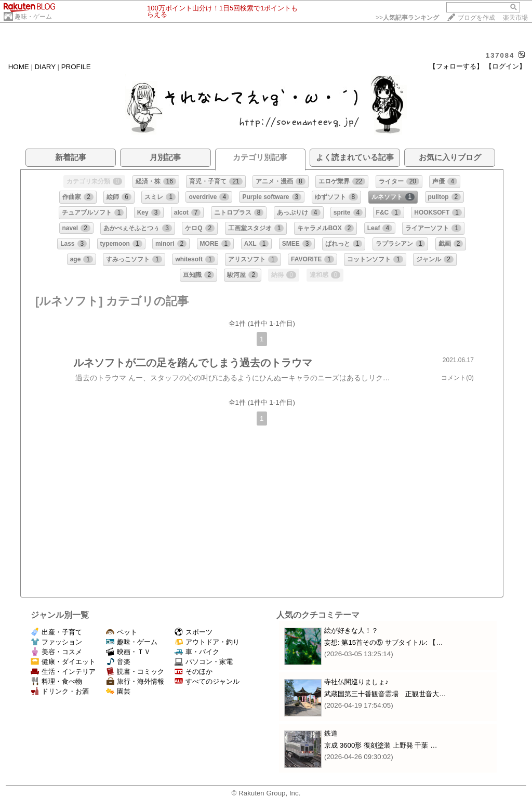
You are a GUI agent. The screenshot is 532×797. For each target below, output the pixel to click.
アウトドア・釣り (207, 642)
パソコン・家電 (204, 662)
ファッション (56, 642)
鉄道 (331, 733)
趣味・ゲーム (33, 17)
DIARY (45, 67)
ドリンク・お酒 (60, 691)
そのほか (194, 672)
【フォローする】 (456, 66)
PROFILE (76, 67)
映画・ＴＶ (128, 652)
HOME (19, 67)
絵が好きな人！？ (351, 630)
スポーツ (194, 632)
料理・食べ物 (56, 681)
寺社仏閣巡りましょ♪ (356, 682)
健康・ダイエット (63, 662)
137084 (500, 55)
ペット (122, 632)
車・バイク (197, 652)
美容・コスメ (56, 652)
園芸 (118, 691)
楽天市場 (515, 18)
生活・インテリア (63, 672)
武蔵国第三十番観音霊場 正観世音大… (385, 694)
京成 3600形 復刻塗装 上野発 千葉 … (381, 745)
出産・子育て (56, 632)
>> (407, 18)
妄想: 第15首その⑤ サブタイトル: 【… (384, 642)
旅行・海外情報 (135, 681)
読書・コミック (135, 672)
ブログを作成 (476, 18)
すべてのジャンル (207, 681)
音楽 (118, 662)
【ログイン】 (506, 66)
